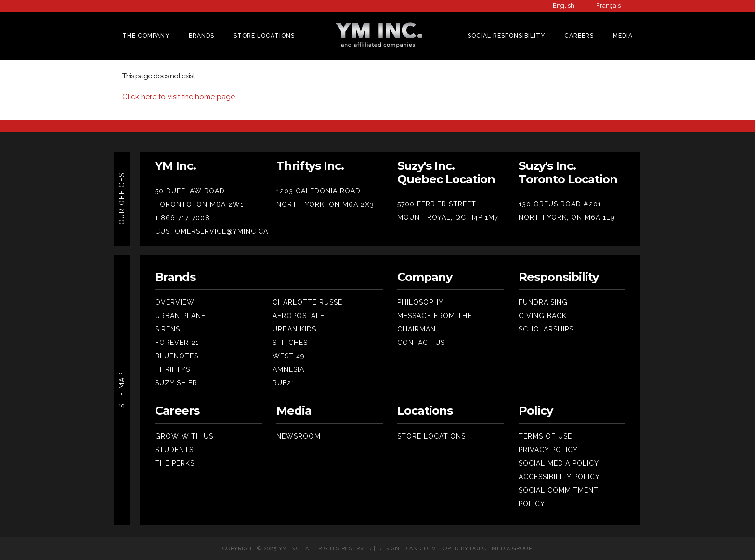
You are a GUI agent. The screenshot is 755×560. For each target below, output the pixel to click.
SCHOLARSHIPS (546, 329)
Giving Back (543, 316)
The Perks (175, 463)
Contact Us (421, 343)
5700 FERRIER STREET (437, 204)
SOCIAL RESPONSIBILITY (506, 36)
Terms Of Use (545, 436)
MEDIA (623, 36)
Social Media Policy (559, 463)
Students (174, 450)
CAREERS (579, 36)
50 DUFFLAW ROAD (190, 191)
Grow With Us (184, 436)
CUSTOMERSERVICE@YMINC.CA (212, 231)
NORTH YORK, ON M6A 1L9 (567, 217)
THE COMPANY (146, 36)
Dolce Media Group (501, 549)
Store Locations (264, 36)
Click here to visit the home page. (179, 97)
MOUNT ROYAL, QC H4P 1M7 (448, 217)
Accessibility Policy (559, 477)
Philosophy (420, 302)
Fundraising (543, 302)
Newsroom (299, 436)
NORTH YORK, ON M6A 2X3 (325, 204)
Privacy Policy (548, 450)
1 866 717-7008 (182, 218)
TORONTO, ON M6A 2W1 (199, 204)
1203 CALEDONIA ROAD (319, 191)
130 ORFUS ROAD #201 (560, 204)
